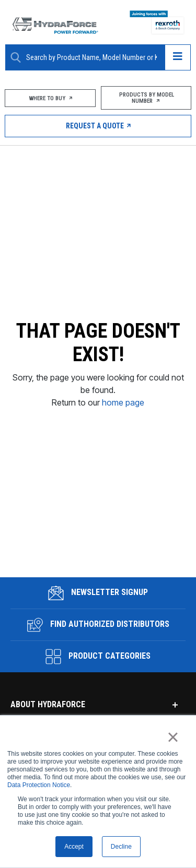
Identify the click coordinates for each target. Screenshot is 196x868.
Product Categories (98, 648)
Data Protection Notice (39, 785)
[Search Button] (16, 57)
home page (123, 398)
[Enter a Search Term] (91, 58)
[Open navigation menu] (178, 57)
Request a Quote (98, 126)
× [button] (173, 737)
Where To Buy (50, 98)
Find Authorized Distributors (98, 616)
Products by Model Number (146, 98)
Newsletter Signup (98, 584)
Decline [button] (121, 847)
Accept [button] (74, 847)
